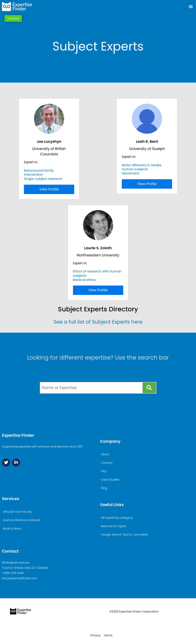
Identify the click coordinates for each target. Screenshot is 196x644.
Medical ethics (85, 280)
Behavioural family (39, 171)
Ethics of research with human (97, 271)
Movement (130, 173)
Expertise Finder (18, 435)
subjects (80, 276)
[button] (191, 7)
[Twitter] (6, 463)
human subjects (135, 169)
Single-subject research (43, 179)
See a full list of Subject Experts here (98, 322)
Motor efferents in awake (142, 165)
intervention (33, 175)
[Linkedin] (16, 463)
